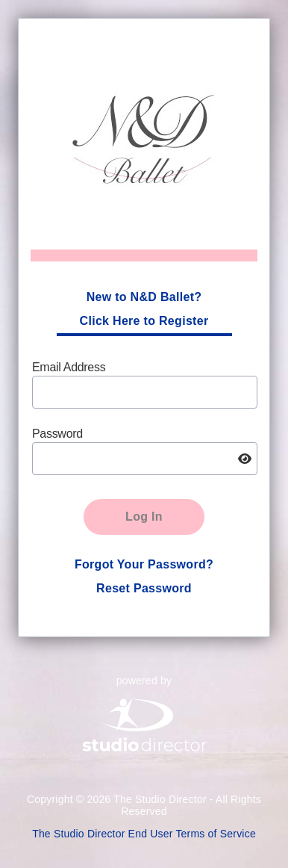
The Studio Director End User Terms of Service (144, 834)
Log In (144, 517)
